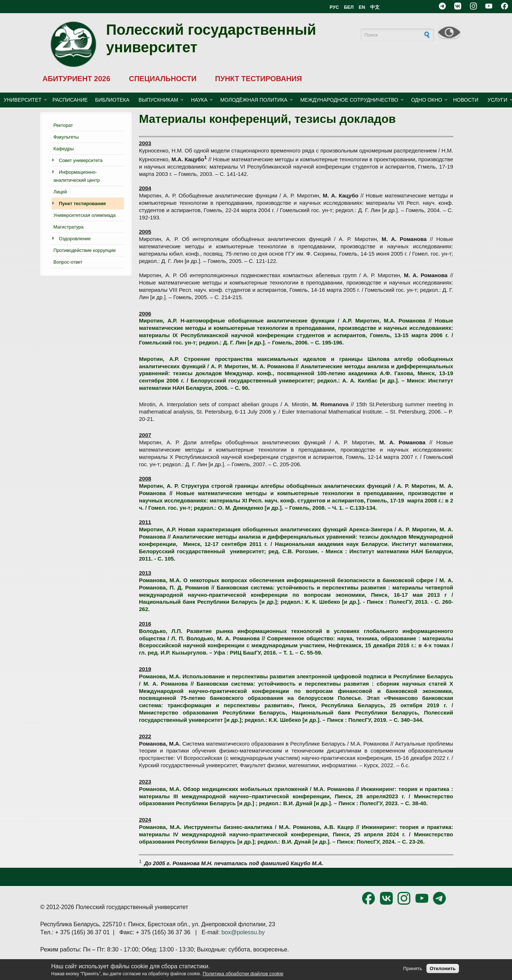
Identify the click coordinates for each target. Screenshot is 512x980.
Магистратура (68, 227)
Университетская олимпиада (84, 215)
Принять (413, 968)
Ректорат (63, 125)
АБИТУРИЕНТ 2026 (76, 79)
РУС (334, 7)
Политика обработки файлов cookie (243, 974)
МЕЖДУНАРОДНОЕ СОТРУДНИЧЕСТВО (349, 100)
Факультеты (66, 137)
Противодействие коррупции (84, 250)
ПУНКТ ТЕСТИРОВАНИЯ (259, 79)
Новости (466, 100)
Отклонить (443, 968)
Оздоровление (75, 239)
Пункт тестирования (82, 203)
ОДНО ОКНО (427, 100)
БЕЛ (349, 7)
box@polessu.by (243, 932)
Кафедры (64, 149)
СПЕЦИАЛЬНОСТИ (163, 79)
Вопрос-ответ (68, 262)
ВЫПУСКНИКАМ (158, 100)
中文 (375, 7)
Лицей (60, 192)
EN (362, 7)
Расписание (70, 100)
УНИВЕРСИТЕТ (23, 100)
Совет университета (81, 160)
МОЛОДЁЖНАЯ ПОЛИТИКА (254, 100)
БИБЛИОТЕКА (112, 100)
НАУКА (199, 100)
